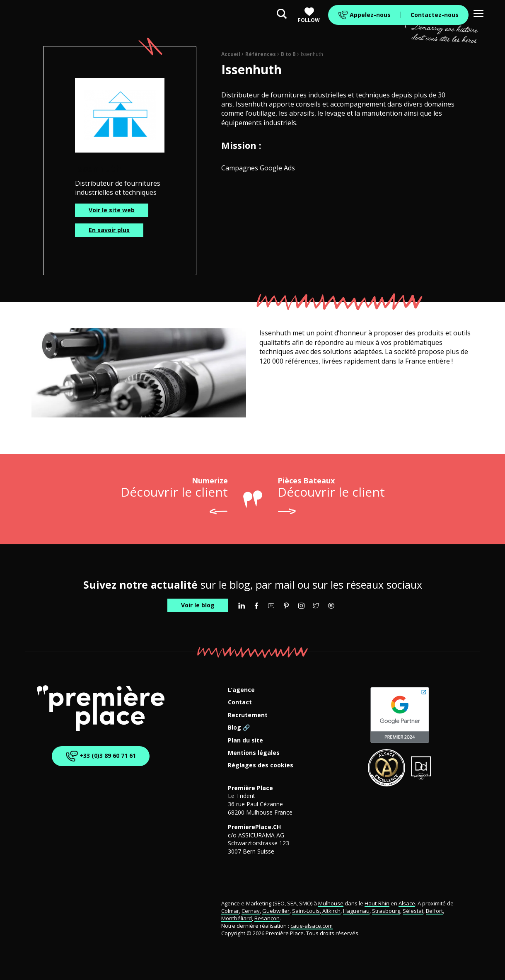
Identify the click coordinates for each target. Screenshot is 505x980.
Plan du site (245, 741)
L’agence (241, 690)
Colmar (230, 911)
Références (261, 54)
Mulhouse (331, 903)
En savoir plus (109, 230)
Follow (309, 15)
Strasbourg (386, 911)
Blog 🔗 (239, 728)
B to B (288, 54)
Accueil (231, 54)
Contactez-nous (435, 15)
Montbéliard (237, 918)
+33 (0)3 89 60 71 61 (99, 756)
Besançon (267, 918)
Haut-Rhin (377, 903)
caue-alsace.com (312, 926)
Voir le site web (112, 210)
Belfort (434, 911)
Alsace (407, 903)
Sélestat (413, 911)
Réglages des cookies (261, 765)
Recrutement (248, 715)
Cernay (251, 911)
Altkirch (331, 911)
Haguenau (356, 911)
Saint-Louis (306, 911)
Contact (240, 702)
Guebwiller (276, 911)
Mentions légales (254, 753)
